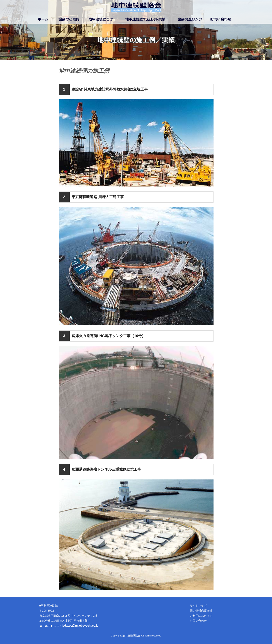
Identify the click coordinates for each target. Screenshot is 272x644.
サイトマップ (198, 606)
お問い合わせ (198, 621)
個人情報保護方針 (201, 611)
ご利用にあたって (201, 616)
